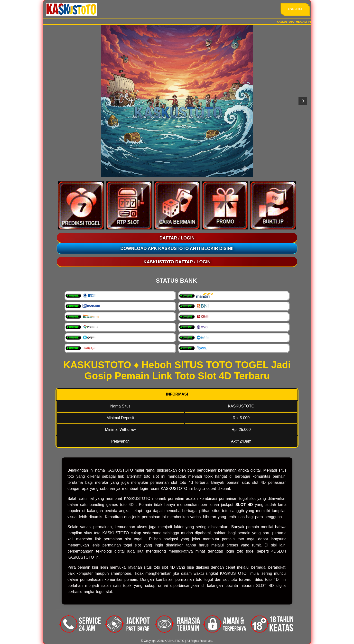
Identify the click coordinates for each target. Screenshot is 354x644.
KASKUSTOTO (174, 489)
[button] (303, 101)
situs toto (92, 533)
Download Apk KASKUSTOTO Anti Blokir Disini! (177, 248)
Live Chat (295, 9)
